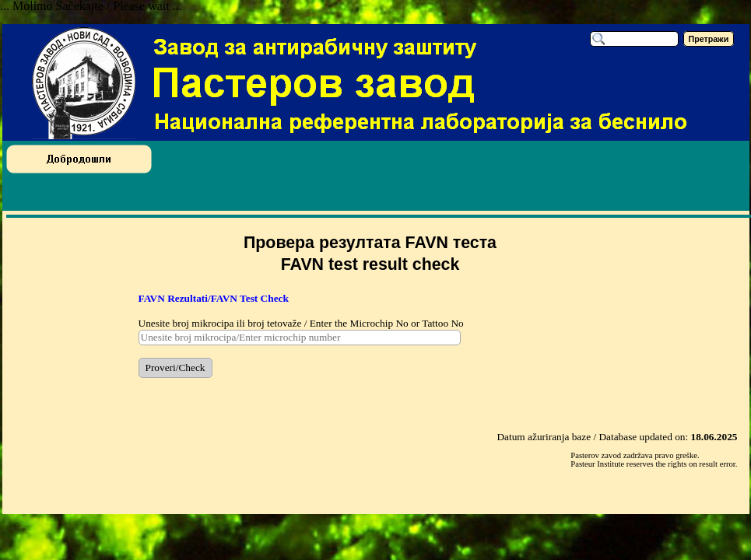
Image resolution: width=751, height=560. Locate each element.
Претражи (709, 39)
